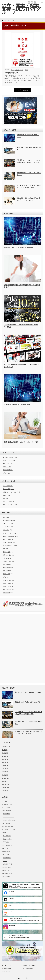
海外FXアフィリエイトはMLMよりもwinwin (28, 136)
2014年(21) (5, 772)
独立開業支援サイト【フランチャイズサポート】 (29, 174)
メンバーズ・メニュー (9, 546)
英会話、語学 (6, 495)
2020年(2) (5, 756)
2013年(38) (5, 775)
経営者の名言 (6, 574)
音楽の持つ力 (6, 593)
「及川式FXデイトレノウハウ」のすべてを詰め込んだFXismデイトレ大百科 (28, 161)
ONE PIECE (6, 530)
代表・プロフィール (8, 464)
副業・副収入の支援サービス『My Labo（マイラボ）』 (22, 442)
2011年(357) (6, 781)
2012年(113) (6, 778)
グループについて (8, 966)
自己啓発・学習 (19, 70)
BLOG (13, 70)
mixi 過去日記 (6, 527)
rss (29, 3)
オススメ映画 (6, 539)
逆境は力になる (7, 590)
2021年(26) (5, 753)
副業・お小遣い (7, 555)
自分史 (5, 577)
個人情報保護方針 (8, 470)
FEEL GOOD (6, 524)
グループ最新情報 (8, 486)
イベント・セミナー (8, 501)
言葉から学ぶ (6, 586)
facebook (35, 3)
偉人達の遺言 (6, 552)
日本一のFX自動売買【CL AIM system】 (17, 404)
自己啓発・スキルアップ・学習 (11, 492)
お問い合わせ (6, 473)
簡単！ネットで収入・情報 (10, 505)
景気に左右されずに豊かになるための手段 (29, 149)
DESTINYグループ (8, 521)
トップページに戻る (22, 90)
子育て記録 (6, 558)
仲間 (4, 549)
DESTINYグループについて (10, 457)
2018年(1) (5, 762)
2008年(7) (5, 791)
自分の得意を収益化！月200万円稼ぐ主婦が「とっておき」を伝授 (28, 199)
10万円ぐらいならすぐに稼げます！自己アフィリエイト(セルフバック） (29, 187)
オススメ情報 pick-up (9, 489)
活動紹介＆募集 (7, 467)
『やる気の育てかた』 (12, 73)
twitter (32, 3)
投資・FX (5, 498)
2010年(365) (6, 784)
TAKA (26, 70)
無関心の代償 (6, 568)
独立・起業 (6, 571)
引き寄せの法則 (7, 561)
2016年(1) (5, 766)
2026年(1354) (6, 747)
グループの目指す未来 (9, 460)
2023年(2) (5, 750)
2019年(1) (5, 759)
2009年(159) (6, 788)
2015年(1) (5, 769)
